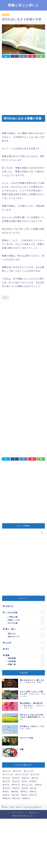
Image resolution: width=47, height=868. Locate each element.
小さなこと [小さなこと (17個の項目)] (28, 785)
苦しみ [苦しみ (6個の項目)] (17, 798)
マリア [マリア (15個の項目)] (36, 775)
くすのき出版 (25, 612)
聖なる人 (26, 634)
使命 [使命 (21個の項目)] (26, 778)
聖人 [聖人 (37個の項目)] (34, 795)
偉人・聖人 (25, 629)
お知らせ (25, 606)
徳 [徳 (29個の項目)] (26, 788)
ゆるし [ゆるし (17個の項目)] (18, 771)
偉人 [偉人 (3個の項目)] (36, 778)
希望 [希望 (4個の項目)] (39, 785)
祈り (25, 649)
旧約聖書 (26, 661)
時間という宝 (26, 620)
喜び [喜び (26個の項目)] (17, 781)
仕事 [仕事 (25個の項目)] (17, 778)
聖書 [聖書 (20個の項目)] (7, 798)
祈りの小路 (26, 623)
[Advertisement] (23, 87)
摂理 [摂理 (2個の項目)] (25, 792)
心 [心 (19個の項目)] (34, 788)
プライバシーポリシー (17, 813)
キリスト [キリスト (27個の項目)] (29, 771)
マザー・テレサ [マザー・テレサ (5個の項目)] (23, 775)
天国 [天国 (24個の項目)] (34, 781)
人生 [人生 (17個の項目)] (7, 778)
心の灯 (25, 643)
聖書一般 (6, 15)
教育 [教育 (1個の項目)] (34, 792)
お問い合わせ (33, 813)
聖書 (6, 298)
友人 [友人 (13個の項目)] (7, 781)
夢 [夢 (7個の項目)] (25, 781)
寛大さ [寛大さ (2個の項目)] (16, 785)
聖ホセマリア (26, 637)
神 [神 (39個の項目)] (25, 795)
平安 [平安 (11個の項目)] (7, 788)
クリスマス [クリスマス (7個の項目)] (9, 775)
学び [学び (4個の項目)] (7, 785)
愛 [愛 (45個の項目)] (6, 792)
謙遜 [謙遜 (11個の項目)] (27, 798)
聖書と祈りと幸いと (24, 5)
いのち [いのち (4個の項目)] (7, 771)
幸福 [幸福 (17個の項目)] (17, 788)
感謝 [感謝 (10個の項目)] (15, 792)
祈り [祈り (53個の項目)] (16, 795)
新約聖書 (26, 658)
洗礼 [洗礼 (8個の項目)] (7, 795)
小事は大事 (26, 617)
